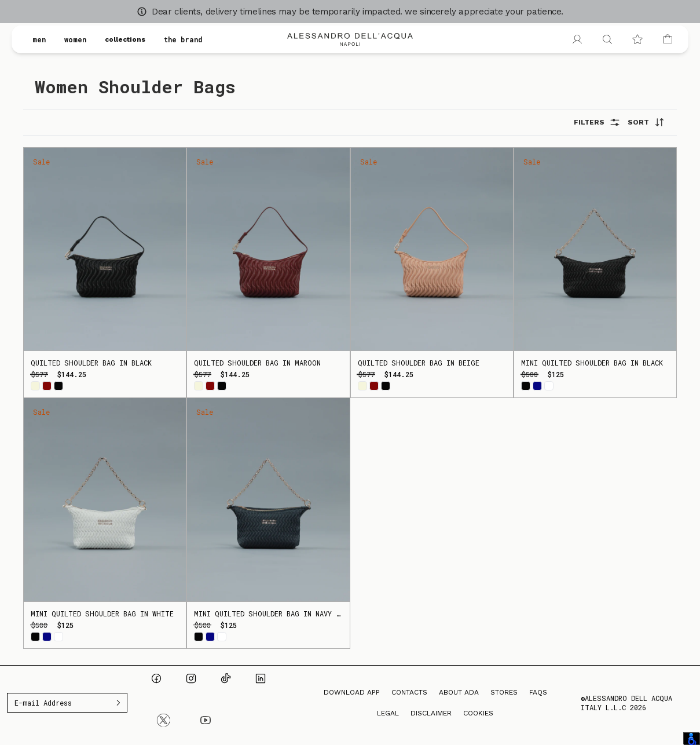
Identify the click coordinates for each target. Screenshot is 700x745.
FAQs (538, 692)
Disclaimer (431, 713)
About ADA (459, 692)
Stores (504, 692)
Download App (352, 692)
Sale (41, 162)
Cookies (478, 713)
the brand (183, 39)
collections (125, 39)
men (39, 39)
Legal (388, 713)
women (75, 39)
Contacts (409, 692)
